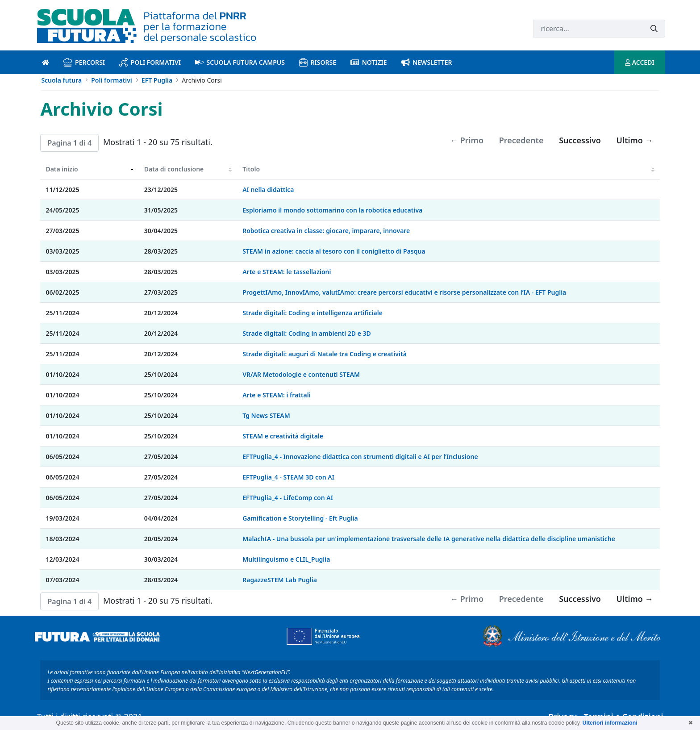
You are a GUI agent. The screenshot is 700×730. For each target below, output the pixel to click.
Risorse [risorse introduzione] (318, 62)
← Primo (467, 140)
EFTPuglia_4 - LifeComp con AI (288, 498)
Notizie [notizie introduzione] (369, 62)
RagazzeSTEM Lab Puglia (280, 580)
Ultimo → (635, 140)
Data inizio (62, 169)
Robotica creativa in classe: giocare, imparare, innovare (326, 231)
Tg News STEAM (266, 415)
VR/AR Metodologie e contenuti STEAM (301, 374)
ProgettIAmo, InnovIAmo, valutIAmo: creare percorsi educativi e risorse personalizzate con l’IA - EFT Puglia (404, 292)
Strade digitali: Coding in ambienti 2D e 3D (307, 333)
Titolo (251, 169)
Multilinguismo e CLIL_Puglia (286, 559)
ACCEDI (640, 62)
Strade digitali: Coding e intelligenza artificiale (312, 313)
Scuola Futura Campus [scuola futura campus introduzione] (240, 62)
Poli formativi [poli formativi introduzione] (150, 62)
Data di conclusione (174, 169)
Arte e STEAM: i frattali (277, 395)
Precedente (521, 140)
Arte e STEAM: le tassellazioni (287, 272)
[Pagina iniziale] (46, 62)
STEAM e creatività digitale (283, 436)
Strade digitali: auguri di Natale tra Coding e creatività (325, 354)
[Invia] (654, 29)
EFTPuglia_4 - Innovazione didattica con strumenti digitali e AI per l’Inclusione (360, 457)
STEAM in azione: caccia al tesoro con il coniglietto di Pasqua (334, 251)
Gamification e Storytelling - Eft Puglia (300, 518)
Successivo (580, 140)
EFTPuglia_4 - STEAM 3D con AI (288, 477)
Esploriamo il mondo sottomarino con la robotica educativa (332, 210)
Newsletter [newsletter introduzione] (427, 62)
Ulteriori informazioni (610, 723)
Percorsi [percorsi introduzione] (84, 62)
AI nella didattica (268, 190)
